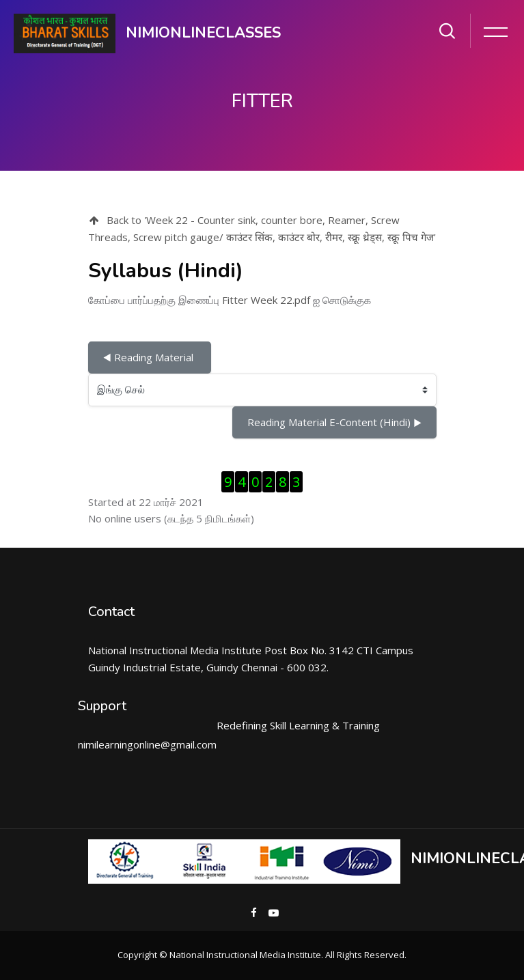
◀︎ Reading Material (150, 357)
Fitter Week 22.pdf (266, 300)
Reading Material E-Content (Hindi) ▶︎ (334, 422)
